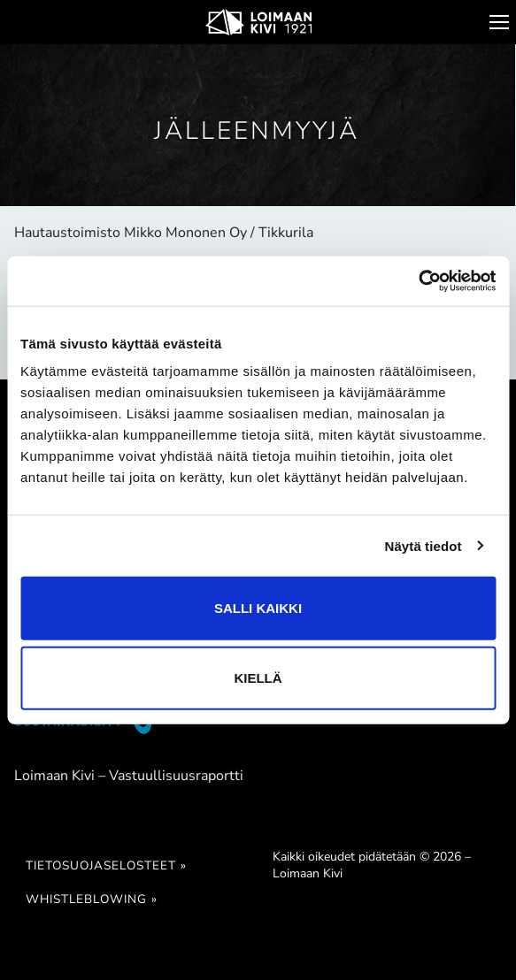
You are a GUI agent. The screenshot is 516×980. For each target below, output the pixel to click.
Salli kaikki (258, 608)
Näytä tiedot (424, 545)
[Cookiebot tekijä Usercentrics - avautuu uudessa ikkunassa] (418, 281)
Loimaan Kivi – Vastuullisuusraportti (129, 776)
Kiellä (258, 678)
